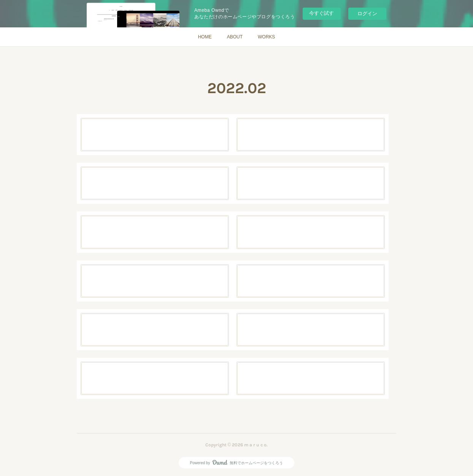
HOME (205, 37)
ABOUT (235, 37)
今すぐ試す (321, 13)
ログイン (367, 13)
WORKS (266, 37)
